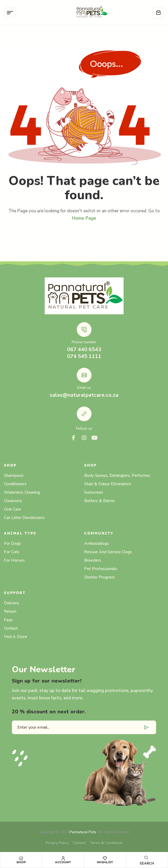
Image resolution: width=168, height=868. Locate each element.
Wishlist (105, 862)
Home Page (84, 218)
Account (63, 862)
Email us (84, 388)
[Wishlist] (105, 858)
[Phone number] (84, 330)
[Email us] (84, 375)
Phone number (84, 342)
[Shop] (21, 858)
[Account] (63, 858)
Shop (21, 862)
